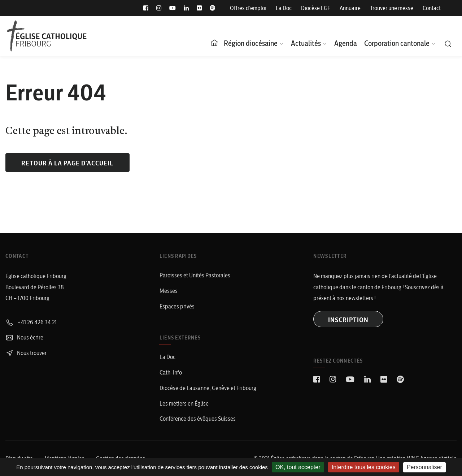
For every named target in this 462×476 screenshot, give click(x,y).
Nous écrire (24, 337)
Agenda (346, 43)
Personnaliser (424, 467)
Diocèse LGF (316, 8)
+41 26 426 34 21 (31, 322)
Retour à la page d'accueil (67, 163)
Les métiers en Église (184, 403)
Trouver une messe (392, 8)
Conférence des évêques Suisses (198, 419)
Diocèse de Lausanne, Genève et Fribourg (208, 388)
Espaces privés (177, 306)
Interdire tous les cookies (364, 467)
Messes (169, 291)
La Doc (284, 8)
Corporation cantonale (397, 43)
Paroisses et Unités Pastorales (195, 275)
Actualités (306, 43)
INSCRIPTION (348, 320)
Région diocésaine (251, 43)
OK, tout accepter (298, 467)
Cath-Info (171, 372)
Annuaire (350, 8)
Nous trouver (26, 353)
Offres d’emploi (248, 8)
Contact (432, 8)
